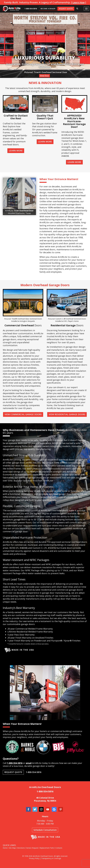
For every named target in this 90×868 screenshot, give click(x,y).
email (29, 763)
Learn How (79, 2)
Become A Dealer (48, 9)
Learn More (16, 151)
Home (5, 848)
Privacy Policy (34, 858)
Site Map (12, 848)
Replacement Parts (47, 848)
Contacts (59, 848)
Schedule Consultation (45, 830)
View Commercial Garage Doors (23, 414)
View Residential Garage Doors (67, 414)
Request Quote (66, 9)
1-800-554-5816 (31, 9)
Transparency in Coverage (51, 858)
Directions (21, 848)
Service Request (32, 848)
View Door (44, 76)
